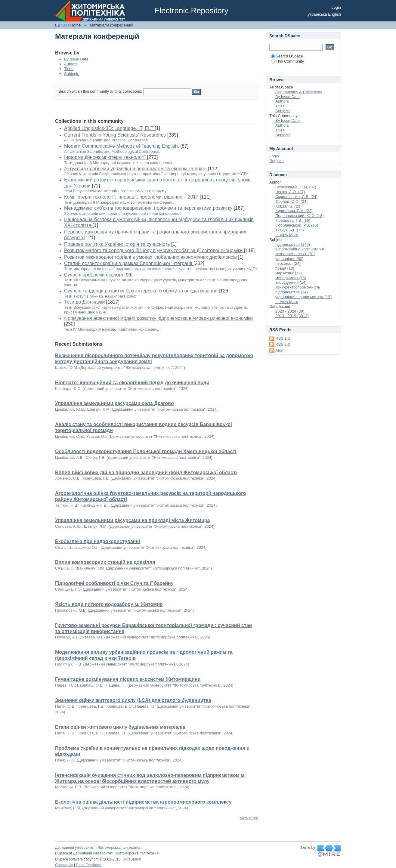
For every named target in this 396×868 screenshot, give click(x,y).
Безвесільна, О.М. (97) (296, 187)
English (334, 14)
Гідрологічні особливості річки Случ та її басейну (114, 583)
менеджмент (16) (291, 278)
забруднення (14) (291, 282)
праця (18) (285, 268)
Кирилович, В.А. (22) (294, 211)
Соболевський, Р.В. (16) (297, 225)
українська (317, 14)
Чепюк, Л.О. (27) (290, 192)
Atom (280, 350)
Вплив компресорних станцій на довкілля (105, 562)
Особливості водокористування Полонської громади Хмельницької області (146, 451)
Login (336, 7)
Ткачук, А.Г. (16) (290, 230)
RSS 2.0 (283, 344)
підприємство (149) (293, 244)
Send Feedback (89, 865)
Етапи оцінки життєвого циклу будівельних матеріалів (120, 727)
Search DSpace (287, 56)
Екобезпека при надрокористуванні (97, 541)
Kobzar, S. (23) (288, 206)
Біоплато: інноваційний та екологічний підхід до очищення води (132, 383)
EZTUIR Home (68, 25)
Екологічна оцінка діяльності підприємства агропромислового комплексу (143, 802)
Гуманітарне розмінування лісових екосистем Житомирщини (128, 679)
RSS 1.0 (283, 338)
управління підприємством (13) (303, 297)
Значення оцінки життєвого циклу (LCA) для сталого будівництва (133, 700)
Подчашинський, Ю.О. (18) (300, 216)
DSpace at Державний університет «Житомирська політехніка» (108, 853)
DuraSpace (131, 859)
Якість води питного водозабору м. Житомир (109, 604)
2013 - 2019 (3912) (292, 316)
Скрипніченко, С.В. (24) (296, 197)
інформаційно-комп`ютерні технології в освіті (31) (300, 251)
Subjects (72, 74)
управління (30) (289, 259)
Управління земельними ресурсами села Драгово (114, 403)
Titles (69, 69)
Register (277, 161)
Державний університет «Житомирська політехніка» (99, 848)
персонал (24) (288, 263)
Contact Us (64, 865)
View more (249, 818)
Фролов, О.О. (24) (291, 201)
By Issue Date (76, 59)
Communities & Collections (299, 92)
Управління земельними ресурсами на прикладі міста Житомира (133, 520)
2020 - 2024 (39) (290, 311)
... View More (287, 235)
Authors (71, 64)
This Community (287, 61)
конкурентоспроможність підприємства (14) (298, 290)
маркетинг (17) (289, 273)
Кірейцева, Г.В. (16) (293, 220)
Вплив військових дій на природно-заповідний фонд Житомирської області (146, 473)
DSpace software (69, 859)
